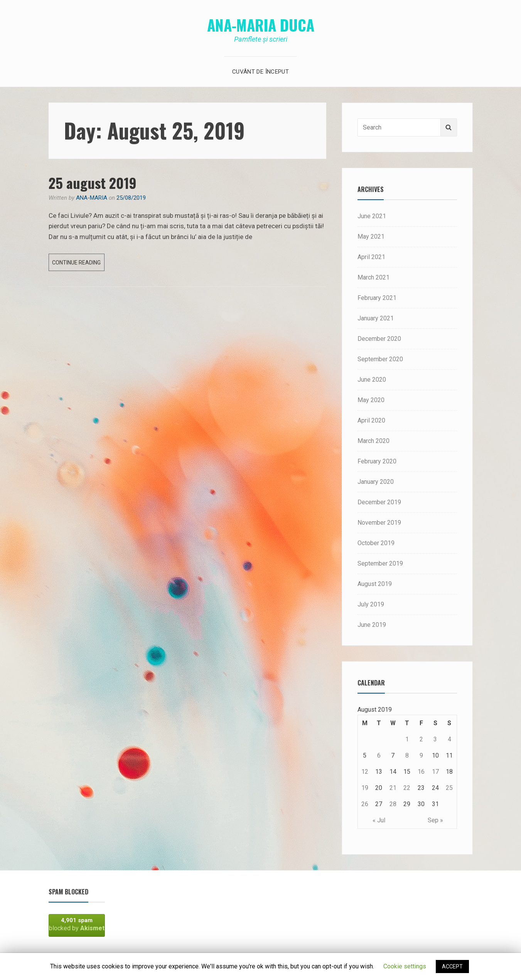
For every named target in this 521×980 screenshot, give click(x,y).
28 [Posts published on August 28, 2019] (393, 804)
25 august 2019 (93, 183)
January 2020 (376, 482)
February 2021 (377, 298)
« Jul (379, 820)
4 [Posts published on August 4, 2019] (449, 739)
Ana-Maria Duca (261, 25)
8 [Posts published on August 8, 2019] (407, 755)
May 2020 (371, 400)
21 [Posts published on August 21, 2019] (393, 788)
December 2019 (379, 502)
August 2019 (375, 584)
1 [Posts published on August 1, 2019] (407, 739)
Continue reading (78, 264)
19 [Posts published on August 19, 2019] (365, 788)
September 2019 (380, 563)
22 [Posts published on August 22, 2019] (407, 788)
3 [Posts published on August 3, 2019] (435, 739)
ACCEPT (452, 967)
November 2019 (379, 523)
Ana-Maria (92, 198)
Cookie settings (405, 966)
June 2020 (372, 380)
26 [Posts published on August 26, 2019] (365, 804)
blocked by (77, 924)
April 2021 (371, 257)
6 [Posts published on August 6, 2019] (379, 755)
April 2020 (371, 420)
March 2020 (373, 441)
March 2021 (373, 277)
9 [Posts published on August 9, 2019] (421, 755)
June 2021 (372, 216)
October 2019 (376, 543)
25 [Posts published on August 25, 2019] (449, 788)
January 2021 (376, 318)
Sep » (435, 820)
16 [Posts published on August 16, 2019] (421, 772)
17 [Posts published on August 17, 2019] (435, 772)
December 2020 (379, 339)
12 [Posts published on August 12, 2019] (365, 772)
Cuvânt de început (260, 72)
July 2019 (371, 604)
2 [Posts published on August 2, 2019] (421, 739)
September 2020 (380, 359)
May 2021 (371, 237)
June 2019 (372, 625)
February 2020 (377, 461)
